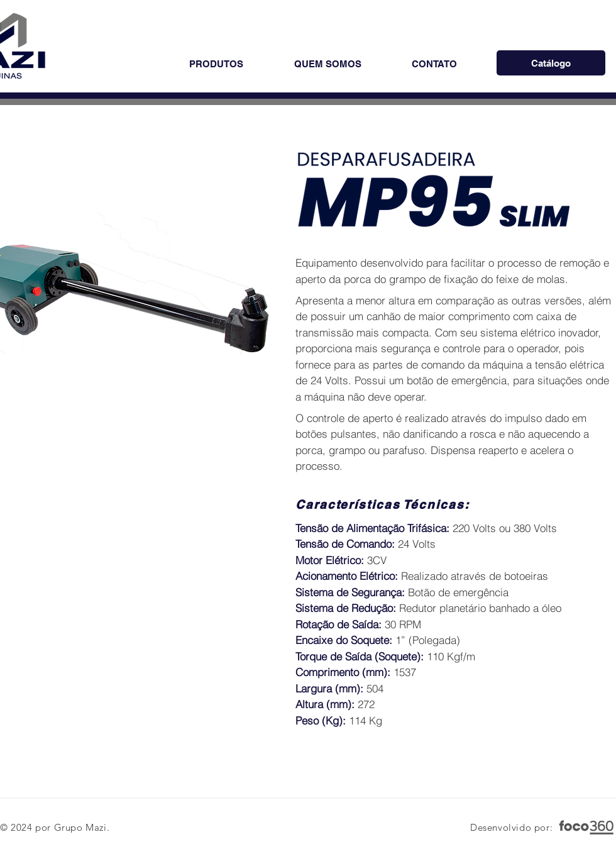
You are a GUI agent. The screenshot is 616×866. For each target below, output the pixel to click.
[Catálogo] (551, 63)
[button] (216, 64)
